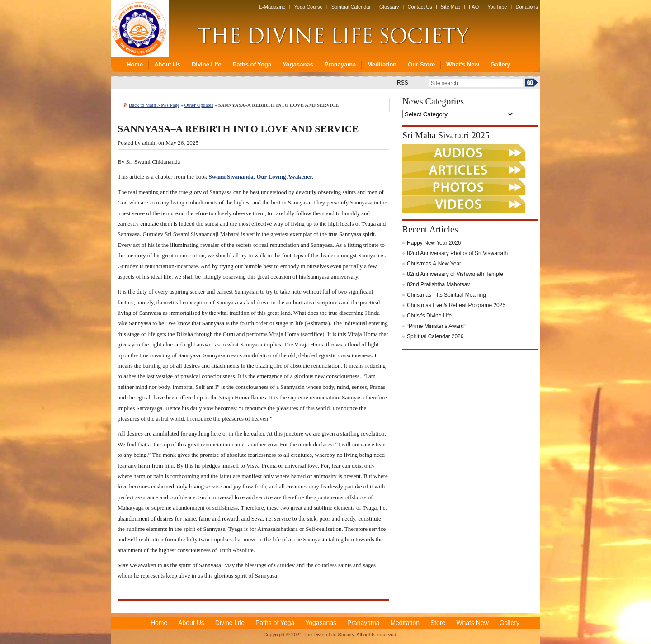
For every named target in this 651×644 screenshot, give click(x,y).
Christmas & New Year (434, 264)
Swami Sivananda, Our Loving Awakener (260, 177)
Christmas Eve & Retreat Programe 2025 (456, 305)
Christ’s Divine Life (429, 316)
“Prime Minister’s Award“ (436, 326)
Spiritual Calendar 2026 (435, 336)
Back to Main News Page (154, 105)
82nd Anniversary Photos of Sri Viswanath (457, 253)
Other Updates (199, 105)
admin (149, 143)
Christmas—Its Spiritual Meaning (446, 295)
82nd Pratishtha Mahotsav (438, 284)
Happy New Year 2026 (434, 243)
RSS (403, 83)
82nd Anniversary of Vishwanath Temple (455, 274)
